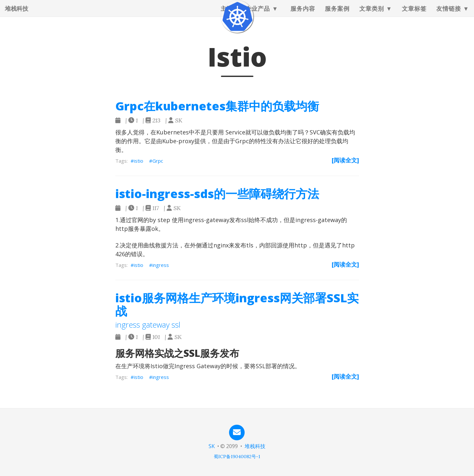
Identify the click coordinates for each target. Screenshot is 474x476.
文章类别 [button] (372, 15)
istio (139, 161)
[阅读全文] (345, 160)
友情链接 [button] (449, 15)
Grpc (158, 161)
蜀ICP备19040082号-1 (237, 457)
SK (212, 446)
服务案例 (337, 15)
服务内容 (303, 15)
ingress (161, 265)
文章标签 (414, 15)
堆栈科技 (17, 15)
